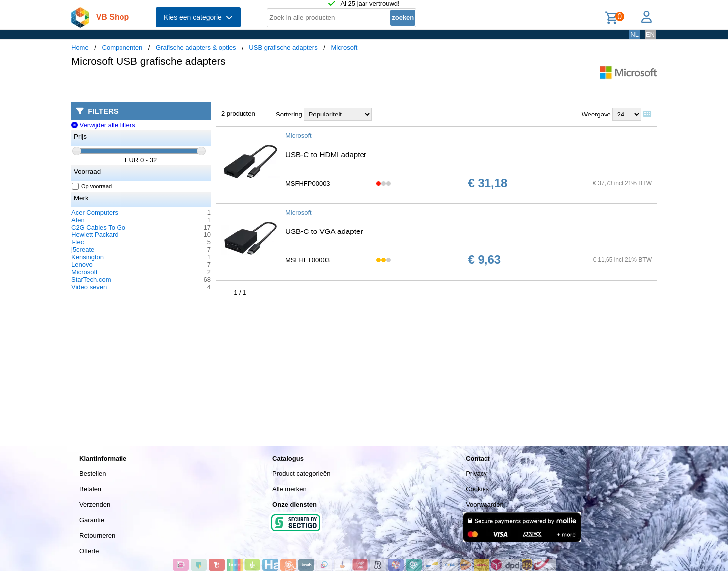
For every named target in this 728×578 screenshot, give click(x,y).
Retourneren (97, 535)
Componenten (122, 48)
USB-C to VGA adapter (324, 231)
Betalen (90, 489)
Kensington (87, 257)
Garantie (92, 520)
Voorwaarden (485, 505)
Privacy (476, 474)
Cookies (477, 489)
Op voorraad (92, 186)
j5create (83, 250)
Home (80, 48)
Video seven (89, 287)
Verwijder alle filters (103, 125)
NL (635, 35)
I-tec (77, 242)
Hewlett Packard (95, 235)
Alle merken (290, 489)
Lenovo (82, 265)
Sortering (289, 114)
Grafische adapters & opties (196, 48)
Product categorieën (301, 474)
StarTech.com (91, 280)
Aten (78, 220)
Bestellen (92, 474)
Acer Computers (95, 212)
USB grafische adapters (283, 48)
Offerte (89, 551)
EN (650, 35)
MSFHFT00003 (307, 260)
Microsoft (344, 48)
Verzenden (95, 505)
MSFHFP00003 (308, 183)
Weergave (596, 114)
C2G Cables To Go (98, 227)
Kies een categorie (198, 17)
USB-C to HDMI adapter (326, 155)
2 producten (238, 113)
